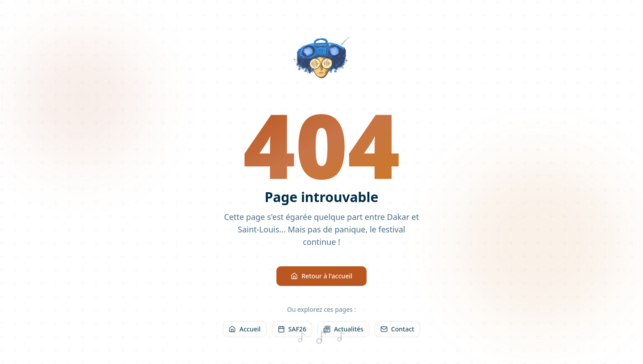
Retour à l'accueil (321, 276)
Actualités (343, 330)
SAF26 (292, 330)
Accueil (244, 330)
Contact (397, 330)
